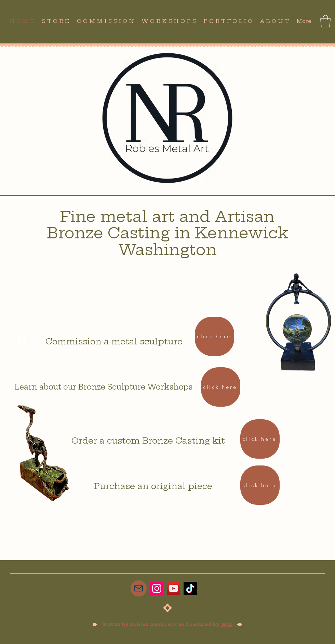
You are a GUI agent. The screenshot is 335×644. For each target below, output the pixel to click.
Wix (227, 624)
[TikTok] (22, 313)
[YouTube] (173, 588)
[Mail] (139, 588)
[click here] (215, 336)
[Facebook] (22, 339)
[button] (325, 21)
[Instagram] (22, 326)
